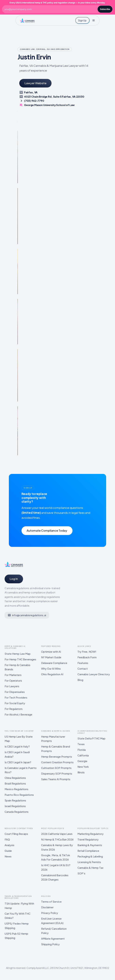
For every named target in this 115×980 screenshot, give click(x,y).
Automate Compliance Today (47, 530)
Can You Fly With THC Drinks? (17, 916)
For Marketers (13, 675)
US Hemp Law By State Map (19, 739)
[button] (94, 20)
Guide (8, 851)
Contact (83, 668)
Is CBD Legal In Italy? (17, 746)
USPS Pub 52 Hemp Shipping (16, 936)
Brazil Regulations (15, 783)
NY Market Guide (51, 657)
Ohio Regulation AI (52, 674)
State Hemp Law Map (18, 654)
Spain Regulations (15, 800)
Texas (81, 744)
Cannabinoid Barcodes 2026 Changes (55, 877)
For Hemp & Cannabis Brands (17, 667)
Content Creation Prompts (57, 762)
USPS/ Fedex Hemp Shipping (17, 926)
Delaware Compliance (54, 663)
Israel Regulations (15, 806)
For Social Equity (15, 703)
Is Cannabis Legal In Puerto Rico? (21, 770)
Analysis (9, 845)
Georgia (82, 761)
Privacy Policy (50, 913)
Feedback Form (87, 657)
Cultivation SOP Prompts (56, 768)
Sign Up (82, 20)
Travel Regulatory (88, 839)
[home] (27, 20)
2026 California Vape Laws (57, 834)
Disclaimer (47, 907)
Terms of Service (51, 902)
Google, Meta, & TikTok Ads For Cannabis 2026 (56, 857)
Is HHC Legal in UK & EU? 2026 (56, 867)
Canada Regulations (17, 812)
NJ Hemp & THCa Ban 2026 (57, 839)
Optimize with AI (51, 652)
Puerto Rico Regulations (19, 795)
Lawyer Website (35, 83)
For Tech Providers (16, 697)
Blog (80, 680)
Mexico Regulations (16, 789)
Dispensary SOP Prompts (57, 773)
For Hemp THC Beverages (20, 659)
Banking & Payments (90, 845)
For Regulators (14, 709)
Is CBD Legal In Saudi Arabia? (17, 754)
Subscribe (105, 9)
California (83, 755)
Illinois (81, 772)
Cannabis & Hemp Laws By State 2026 (57, 847)
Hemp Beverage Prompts (57, 756)
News (8, 856)
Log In (14, 579)
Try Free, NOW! (87, 652)
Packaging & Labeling (90, 856)
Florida (82, 750)
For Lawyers (12, 686)
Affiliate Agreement (53, 938)
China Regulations (15, 778)
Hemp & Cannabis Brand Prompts (56, 749)
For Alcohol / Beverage (18, 714)
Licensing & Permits (89, 862)
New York (83, 767)
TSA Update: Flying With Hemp (19, 906)
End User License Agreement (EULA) (52, 921)
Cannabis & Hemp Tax (90, 868)
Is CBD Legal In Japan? (18, 762)
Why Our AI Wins (51, 668)
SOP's (81, 873)
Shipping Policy (50, 944)
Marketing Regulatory (91, 834)
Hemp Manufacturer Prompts (53, 739)
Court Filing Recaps (16, 834)
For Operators (13, 680)
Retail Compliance (88, 851)
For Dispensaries (15, 692)
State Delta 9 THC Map (91, 738)
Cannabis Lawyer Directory (94, 674)
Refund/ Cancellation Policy (54, 931)
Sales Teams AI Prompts (56, 779)
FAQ (7, 839)
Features (83, 663)
